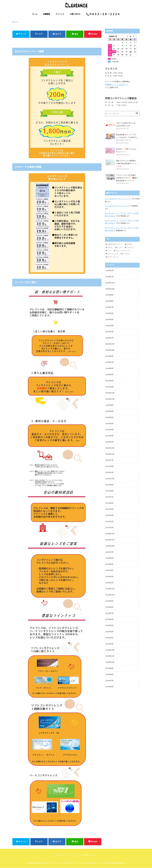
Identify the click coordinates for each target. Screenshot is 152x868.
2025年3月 (109, 326)
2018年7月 (109, 681)
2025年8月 (109, 301)
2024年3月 (109, 387)
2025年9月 (109, 295)
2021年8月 (109, 491)
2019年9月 (109, 601)
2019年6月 (109, 619)
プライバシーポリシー (62, 855)
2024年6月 (109, 368)
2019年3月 (109, 638)
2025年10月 (110, 289)
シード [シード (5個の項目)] (109, 251)
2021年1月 (109, 528)
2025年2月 (109, 332)
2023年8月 (109, 411)
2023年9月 (109, 405)
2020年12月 (110, 534)
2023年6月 (109, 417)
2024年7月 (109, 362)
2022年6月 (109, 466)
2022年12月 (110, 448)
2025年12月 (110, 283)
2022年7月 (109, 460)
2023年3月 (109, 436)
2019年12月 (110, 589)
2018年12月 (110, 650)
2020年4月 (109, 570)
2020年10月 (110, 546)
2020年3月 (109, 577)
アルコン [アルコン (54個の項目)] (110, 248)
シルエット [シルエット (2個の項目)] (130, 248)
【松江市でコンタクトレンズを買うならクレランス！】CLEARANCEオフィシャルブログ (75, 863)
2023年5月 (109, 424)
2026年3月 (109, 270)
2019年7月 (109, 613)
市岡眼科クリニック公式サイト (117, 85)
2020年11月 (110, 540)
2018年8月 (109, 674)
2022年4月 (109, 472)
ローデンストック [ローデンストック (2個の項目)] (113, 257)
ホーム (35, 14)
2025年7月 (109, 307)
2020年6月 (109, 558)
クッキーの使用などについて (86, 855)
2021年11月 (110, 479)
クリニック (60, 14)
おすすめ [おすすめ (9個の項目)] (129, 244)
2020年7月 (109, 552)
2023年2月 (109, 442)
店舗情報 (47, 14)
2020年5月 (109, 564)
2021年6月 (109, 503)
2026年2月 (109, 277)
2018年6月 (109, 687)
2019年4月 (109, 632)
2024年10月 (110, 350)
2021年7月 (109, 497)
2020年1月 (109, 583)
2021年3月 (109, 521)
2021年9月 (109, 485)
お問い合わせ (75, 14)
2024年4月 (109, 381)
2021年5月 (109, 509)
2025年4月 (109, 320)
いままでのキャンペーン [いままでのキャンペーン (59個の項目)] (115, 244)
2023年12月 (110, 393)
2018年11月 (110, 656)
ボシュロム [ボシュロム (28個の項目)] (126, 254)
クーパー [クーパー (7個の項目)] (120, 248)
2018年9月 (109, 668)
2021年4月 (109, 515)
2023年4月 (109, 430)
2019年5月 (109, 625)
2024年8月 (109, 356)
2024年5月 (109, 375)
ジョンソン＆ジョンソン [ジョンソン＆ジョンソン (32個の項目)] (123, 251)
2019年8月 (109, 607)
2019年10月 (110, 595)
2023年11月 (110, 399)
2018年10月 (110, 662)
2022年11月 (110, 454)
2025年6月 (109, 313)
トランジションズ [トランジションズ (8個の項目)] (113, 254)
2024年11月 (110, 344)
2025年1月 (109, 338)
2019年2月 (109, 644)
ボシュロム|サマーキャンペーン (117, 199)
